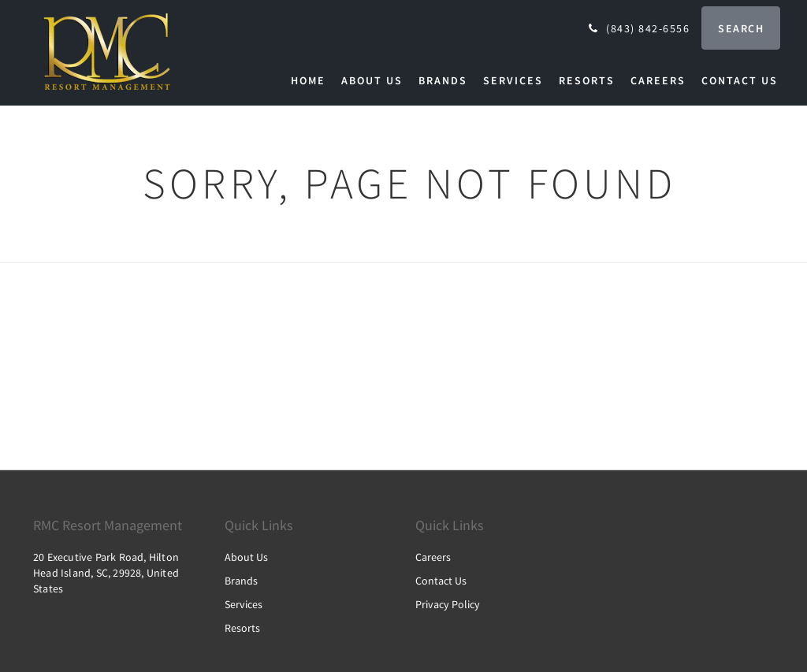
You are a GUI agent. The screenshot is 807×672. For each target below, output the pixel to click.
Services (244, 604)
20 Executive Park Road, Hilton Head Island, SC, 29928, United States (106, 573)
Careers (433, 557)
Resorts (242, 628)
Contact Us (441, 581)
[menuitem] (312, 80)
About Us (246, 557)
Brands (241, 581)
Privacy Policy (448, 604)
